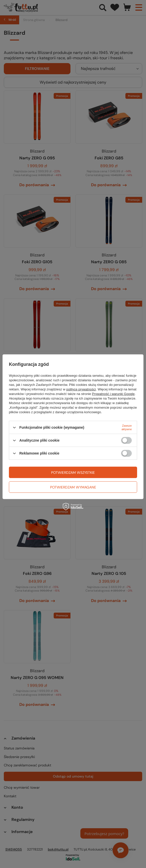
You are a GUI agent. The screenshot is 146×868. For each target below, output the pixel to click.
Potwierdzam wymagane (73, 487)
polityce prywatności (81, 389)
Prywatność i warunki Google (113, 394)
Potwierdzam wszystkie (73, 472)
